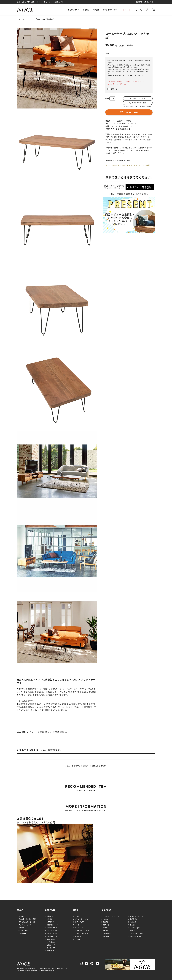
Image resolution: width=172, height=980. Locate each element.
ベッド (77, 925)
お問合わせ (50, 951)
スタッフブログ (52, 933)
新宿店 (105, 928)
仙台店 (105, 919)
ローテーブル (79, 928)
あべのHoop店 (135, 928)
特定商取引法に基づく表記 (27, 919)
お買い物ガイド (52, 936)
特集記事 (96, 10)
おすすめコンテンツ (110, 10)
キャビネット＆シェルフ (122, 165)
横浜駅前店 (134, 919)
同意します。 (115, 89)
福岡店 (132, 930)
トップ (19, 19)
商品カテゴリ (73, 10)
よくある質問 (51, 948)
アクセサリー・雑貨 (142, 165)
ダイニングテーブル (82, 919)
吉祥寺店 (106, 925)
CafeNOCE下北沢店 (136, 933)
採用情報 (21, 928)
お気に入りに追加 (139, 98)
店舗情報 (139, 2)
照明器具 (78, 936)
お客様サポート (148, 2)
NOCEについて (23, 930)
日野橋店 (106, 936)
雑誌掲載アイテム (52, 925)
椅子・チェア (79, 922)
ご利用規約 (22, 933)
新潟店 (105, 922)
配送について (51, 945)
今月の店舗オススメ (53, 928)
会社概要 (21, 916)
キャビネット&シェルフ (83, 930)
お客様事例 (50, 922)
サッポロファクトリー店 (111, 916)
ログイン (133, 194)
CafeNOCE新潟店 (136, 936)
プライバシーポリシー (26, 925)
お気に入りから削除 (139, 103)
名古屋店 (133, 922)
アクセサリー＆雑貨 (82, 933)
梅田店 (132, 925)
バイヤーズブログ (52, 930)
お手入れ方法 (51, 942)
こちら (58, 750)
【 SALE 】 (127, 10)
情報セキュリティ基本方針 (27, 922)
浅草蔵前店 (107, 933)
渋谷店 (105, 930)
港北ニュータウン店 (137, 916)
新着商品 (86, 10)
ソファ (108, 165)
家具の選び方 (51, 939)
